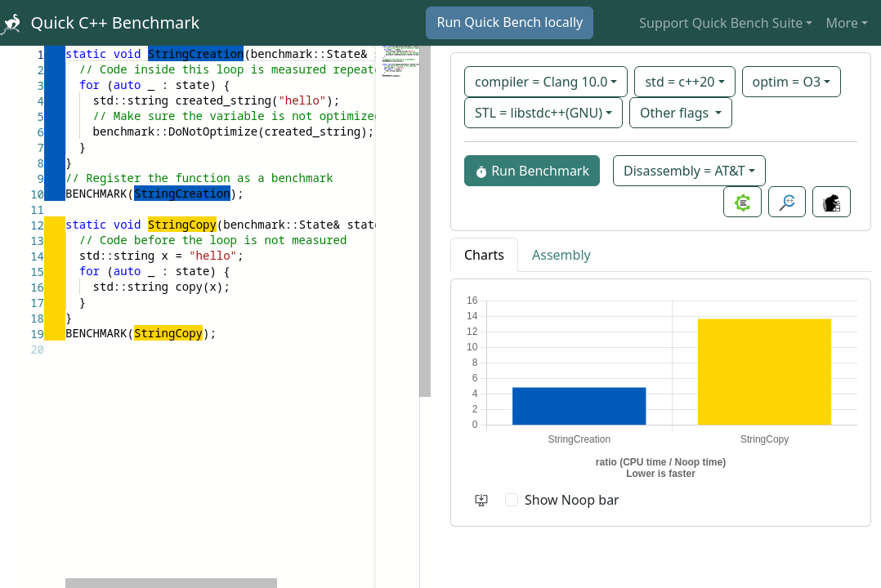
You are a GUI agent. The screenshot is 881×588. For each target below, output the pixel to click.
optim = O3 (787, 82)
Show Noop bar (572, 500)
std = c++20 (680, 82)
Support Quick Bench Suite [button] (721, 23)
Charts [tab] (484, 255)
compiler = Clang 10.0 (541, 82)
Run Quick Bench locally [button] (510, 22)
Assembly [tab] (561, 255)
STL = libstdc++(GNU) (539, 113)
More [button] (842, 23)
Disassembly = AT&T (684, 171)
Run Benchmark (532, 171)
